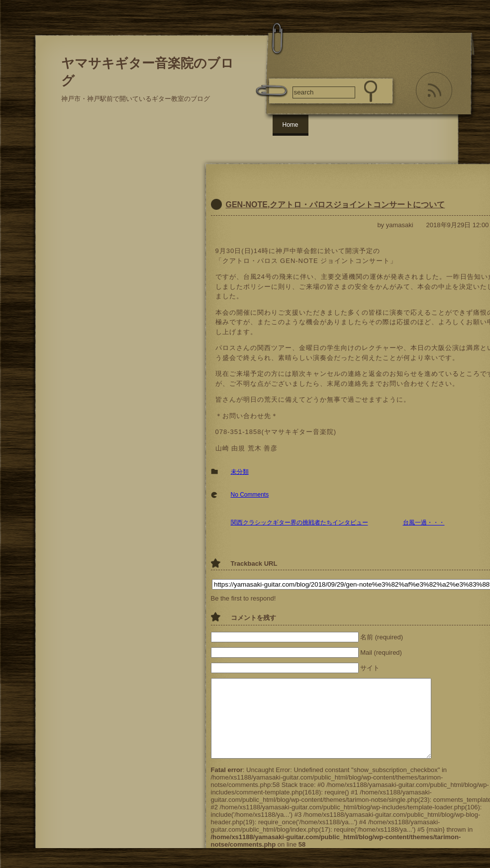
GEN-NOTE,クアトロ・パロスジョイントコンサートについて (336, 205)
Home (291, 125)
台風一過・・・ (424, 522)
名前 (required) (382, 637)
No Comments (250, 495)
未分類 (240, 472)
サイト (370, 668)
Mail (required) (381, 652)
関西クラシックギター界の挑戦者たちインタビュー (299, 522)
